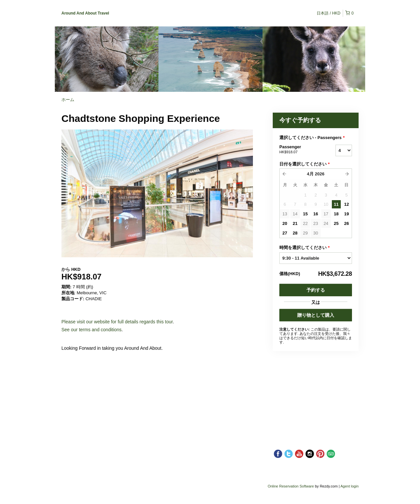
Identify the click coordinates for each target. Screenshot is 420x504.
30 (316, 233)
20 (285, 223)
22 (305, 223)
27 (285, 233)
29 (305, 233)
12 (346, 204)
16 (316, 214)
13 (285, 214)
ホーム (68, 100)
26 (346, 223)
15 (305, 214)
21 (295, 223)
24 (326, 223)
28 (295, 233)
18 (336, 214)
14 (295, 214)
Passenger (299, 150)
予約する (316, 290)
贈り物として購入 (316, 315)
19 (346, 214)
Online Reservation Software (291, 486)
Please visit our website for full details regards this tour (117, 322)
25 (336, 223)
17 (326, 214)
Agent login (350, 486)
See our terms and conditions (91, 330)
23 (316, 223)
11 (336, 204)
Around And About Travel (85, 13)
